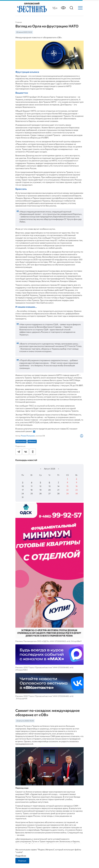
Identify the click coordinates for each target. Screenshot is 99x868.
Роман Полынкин (28, 436)
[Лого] (32, 8)
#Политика (21, 441)
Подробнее (21, 856)
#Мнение (32, 441)
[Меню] (80, 8)
